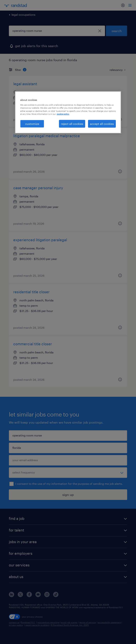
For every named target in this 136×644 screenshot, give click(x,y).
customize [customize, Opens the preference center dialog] (32, 124)
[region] (68, 112)
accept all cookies (102, 124)
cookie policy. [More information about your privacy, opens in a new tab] (63, 114)
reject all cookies (72, 124)
